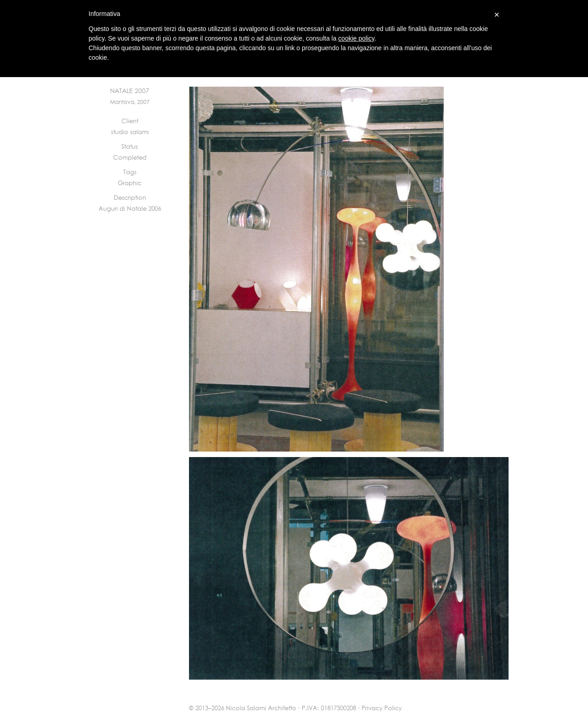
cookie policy (356, 38)
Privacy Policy (382, 709)
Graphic (130, 184)
